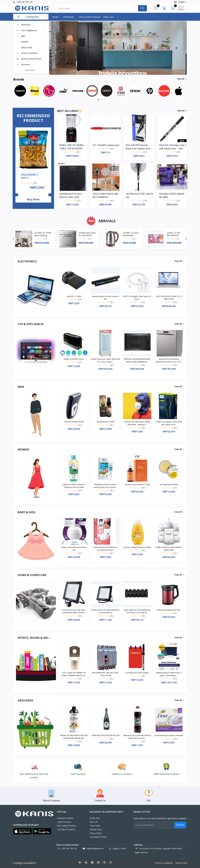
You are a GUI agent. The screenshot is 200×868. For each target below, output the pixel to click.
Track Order (95, 826)
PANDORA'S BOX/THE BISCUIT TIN (105, 735)
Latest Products (64, 822)
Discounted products (90, 17)
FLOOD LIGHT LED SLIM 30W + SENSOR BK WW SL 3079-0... (74, 611)
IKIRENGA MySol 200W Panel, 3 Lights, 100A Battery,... (169, 674)
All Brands (69, 17)
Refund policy (96, 829)
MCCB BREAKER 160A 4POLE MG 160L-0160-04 (105, 674)
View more (31, 70)
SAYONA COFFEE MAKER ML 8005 (172, 195)
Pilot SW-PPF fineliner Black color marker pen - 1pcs (139, 147)
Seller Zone (109, 17)
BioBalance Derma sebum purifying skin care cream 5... (106, 486)
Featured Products (65, 818)
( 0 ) (35, 183)
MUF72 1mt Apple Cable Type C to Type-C (137, 298)
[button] (60, 48)
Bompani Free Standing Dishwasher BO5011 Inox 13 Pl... (169, 360)
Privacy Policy (181, 863)
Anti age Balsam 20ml (169, 484)
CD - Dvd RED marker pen (106, 145)
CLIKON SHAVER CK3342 (74, 422)
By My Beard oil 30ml (106, 422)
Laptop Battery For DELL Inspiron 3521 (105, 298)
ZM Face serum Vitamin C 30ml (137, 484)
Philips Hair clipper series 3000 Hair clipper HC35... (169, 423)
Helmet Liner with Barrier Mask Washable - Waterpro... (137, 423)
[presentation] (14, 239)
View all (182, 79)
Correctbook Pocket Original (137, 673)
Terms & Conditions (164, 863)
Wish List (94, 822)
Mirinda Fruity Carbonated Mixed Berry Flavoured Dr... (137, 737)
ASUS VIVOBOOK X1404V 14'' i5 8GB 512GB (169, 298)
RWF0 (182, 8)
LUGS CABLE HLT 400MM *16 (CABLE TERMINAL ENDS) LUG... (74, 674)
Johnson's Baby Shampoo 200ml (137, 547)
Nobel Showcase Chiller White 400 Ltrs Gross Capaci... (105, 360)
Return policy (96, 833)
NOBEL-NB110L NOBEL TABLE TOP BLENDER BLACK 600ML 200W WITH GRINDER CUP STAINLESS (73, 147)
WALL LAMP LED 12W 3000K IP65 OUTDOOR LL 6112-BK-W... (137, 611)
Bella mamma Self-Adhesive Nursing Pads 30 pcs (106, 549)
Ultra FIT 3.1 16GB (74, 296)
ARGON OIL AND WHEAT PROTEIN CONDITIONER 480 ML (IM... (74, 737)
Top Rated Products (66, 829)
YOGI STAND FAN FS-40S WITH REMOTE (105, 195)
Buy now (33, 199)
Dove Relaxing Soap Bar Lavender (169, 735)
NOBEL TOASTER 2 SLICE (74, 359)
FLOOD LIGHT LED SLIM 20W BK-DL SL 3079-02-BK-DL (106, 611)
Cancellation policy (98, 837)
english (180, 2)
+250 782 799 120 (23, 2)
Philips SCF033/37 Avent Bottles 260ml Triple (169, 549)
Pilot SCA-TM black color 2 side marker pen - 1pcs (173, 147)
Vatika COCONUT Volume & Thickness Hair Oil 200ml (74, 486)
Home (55, 17)
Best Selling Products (66, 826)
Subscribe (180, 825)
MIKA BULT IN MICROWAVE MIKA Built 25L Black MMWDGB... (137, 360)
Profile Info (95, 818)
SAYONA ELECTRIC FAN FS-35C (140, 195)
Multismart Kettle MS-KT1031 (169, 610)
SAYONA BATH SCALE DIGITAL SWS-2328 (71, 195)
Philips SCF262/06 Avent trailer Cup (74, 549)
